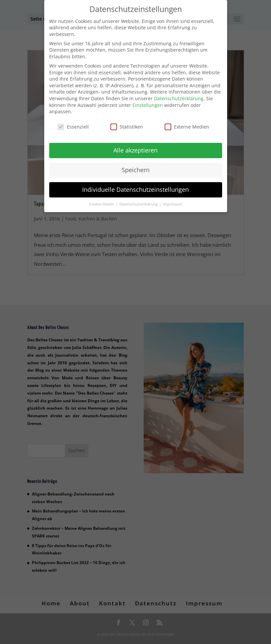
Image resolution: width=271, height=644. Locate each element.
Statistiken (127, 125)
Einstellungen (148, 104)
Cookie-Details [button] (102, 203)
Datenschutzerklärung (179, 97)
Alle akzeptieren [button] (135, 149)
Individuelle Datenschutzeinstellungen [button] (135, 188)
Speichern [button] (136, 168)
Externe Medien (187, 125)
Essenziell (73, 125)
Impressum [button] (173, 203)
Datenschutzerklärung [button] (139, 203)
